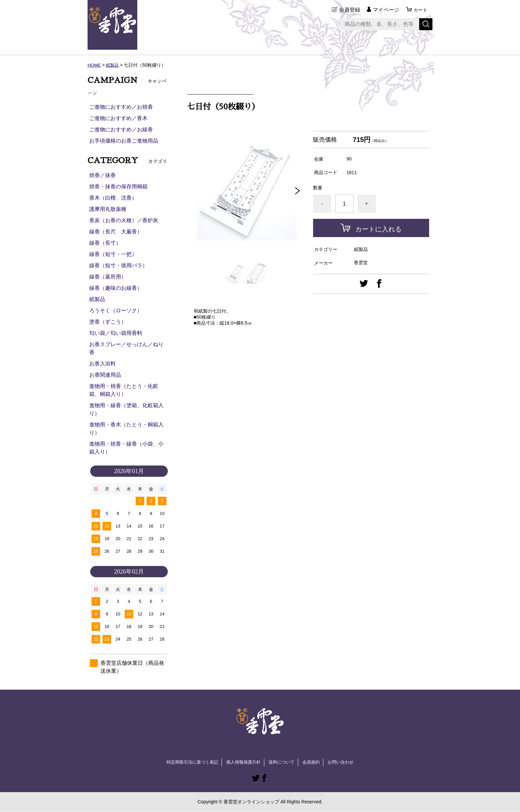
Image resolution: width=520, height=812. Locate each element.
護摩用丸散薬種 (108, 209)
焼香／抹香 (102, 175)
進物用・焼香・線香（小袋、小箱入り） (126, 448)
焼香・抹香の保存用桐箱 (118, 187)
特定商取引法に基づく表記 (188, 762)
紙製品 (113, 65)
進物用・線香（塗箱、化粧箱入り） (126, 409)
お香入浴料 (102, 364)
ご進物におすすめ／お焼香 (121, 107)
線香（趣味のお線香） (116, 288)
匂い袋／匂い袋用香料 (116, 333)
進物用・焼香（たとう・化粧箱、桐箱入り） (124, 390)
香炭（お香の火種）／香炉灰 (124, 220)
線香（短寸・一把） (113, 254)
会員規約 (314, 762)
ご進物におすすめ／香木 (118, 118)
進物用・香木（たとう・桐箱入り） (126, 429)
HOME (95, 65)
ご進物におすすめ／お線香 (121, 129)
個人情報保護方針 (243, 762)
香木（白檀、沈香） (113, 198)
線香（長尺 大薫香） (116, 232)
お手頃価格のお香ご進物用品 (124, 141)
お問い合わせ (346, 762)
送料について (283, 762)
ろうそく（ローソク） (116, 311)
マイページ (384, 10)
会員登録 (348, 10)
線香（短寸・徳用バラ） (118, 265)
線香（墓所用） (108, 277)
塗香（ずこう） (108, 322)
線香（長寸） (105, 243)
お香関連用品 (105, 375)
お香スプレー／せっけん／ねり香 (126, 348)
